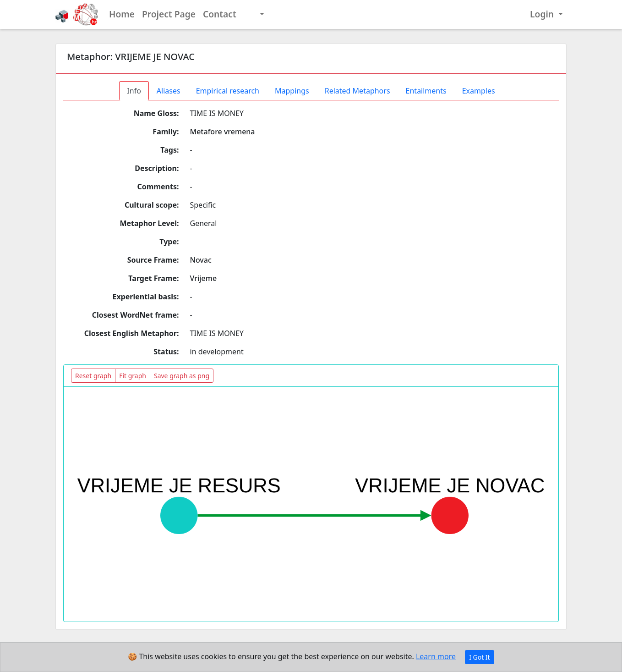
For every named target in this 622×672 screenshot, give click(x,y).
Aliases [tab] (169, 91)
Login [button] (543, 14)
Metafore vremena (223, 132)
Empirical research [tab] (228, 91)
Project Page (169, 14)
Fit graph (133, 376)
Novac (201, 260)
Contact (220, 14)
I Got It (480, 657)
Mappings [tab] (292, 91)
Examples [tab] (479, 91)
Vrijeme (204, 278)
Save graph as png (182, 376)
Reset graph (93, 376)
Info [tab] (134, 91)
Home (122, 14)
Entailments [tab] (426, 91)
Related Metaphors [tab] (357, 91)
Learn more (436, 656)
